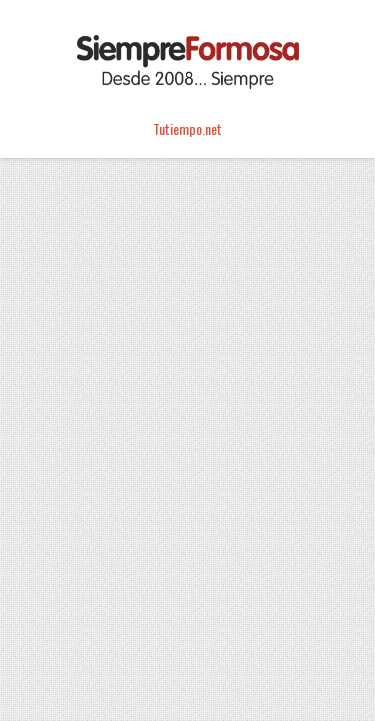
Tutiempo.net (187, 128)
